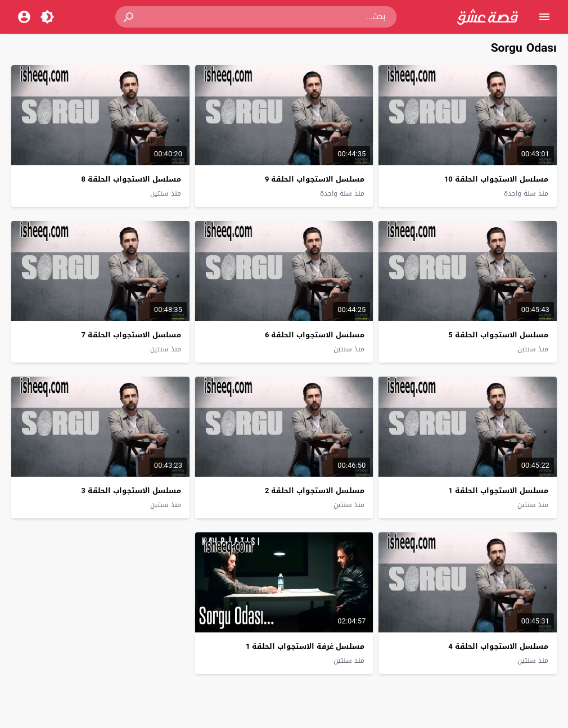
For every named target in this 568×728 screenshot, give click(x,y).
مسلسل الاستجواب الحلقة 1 (498, 490)
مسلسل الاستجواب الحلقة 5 (498, 335)
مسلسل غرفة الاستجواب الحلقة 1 (305, 646)
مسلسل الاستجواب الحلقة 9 (315, 179)
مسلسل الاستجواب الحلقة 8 (131, 179)
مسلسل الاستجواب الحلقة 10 (496, 179)
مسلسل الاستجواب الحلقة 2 (315, 490)
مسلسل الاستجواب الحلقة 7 (131, 335)
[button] (129, 17)
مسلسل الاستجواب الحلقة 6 (315, 335)
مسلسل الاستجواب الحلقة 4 (498, 646)
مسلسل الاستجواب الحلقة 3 (131, 490)
